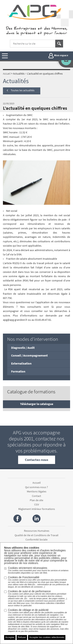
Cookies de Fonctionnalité (38, 582)
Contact (36, 496)
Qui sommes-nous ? (36, 487)
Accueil (37, 483)
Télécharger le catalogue (37, 404)
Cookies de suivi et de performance (38, 598)
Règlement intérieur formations (37, 509)
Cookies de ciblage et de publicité (38, 620)
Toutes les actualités (23, 90)
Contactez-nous (37, 460)
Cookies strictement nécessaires (38, 570)
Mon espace (58, 56)
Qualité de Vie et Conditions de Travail (36, 535)
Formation (18, 371)
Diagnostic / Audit (23, 348)
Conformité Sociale (36, 539)
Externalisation (21, 363)
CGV (37, 504)
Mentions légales (37, 491)
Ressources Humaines (37, 531)
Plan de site (36, 500)
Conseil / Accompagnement (29, 355)
